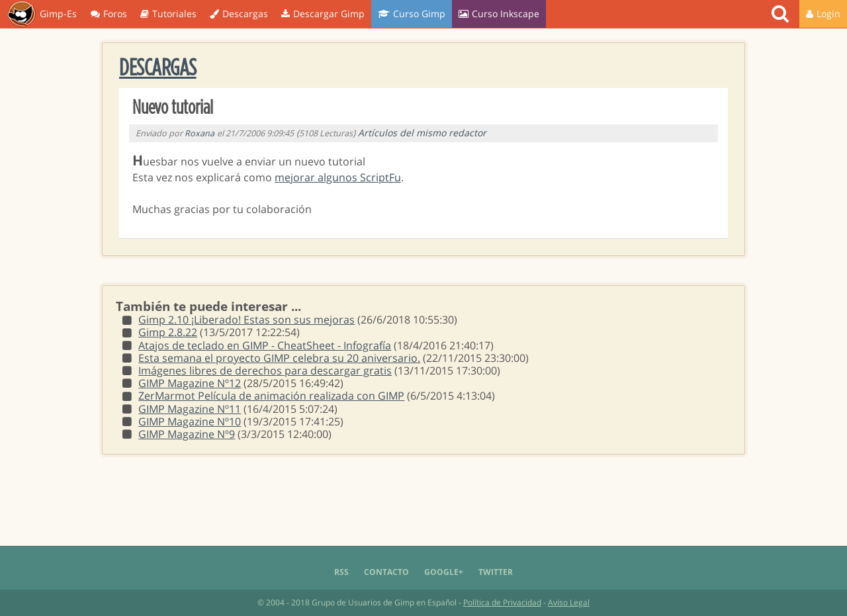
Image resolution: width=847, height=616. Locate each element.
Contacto (386, 572)
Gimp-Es (42, 15)
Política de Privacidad (502, 602)
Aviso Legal (569, 602)
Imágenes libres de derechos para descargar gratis (265, 371)
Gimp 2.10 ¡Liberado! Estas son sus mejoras (246, 320)
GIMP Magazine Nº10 (190, 421)
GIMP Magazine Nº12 (190, 383)
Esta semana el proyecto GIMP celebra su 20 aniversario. (279, 358)
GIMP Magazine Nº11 (190, 409)
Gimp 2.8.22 (168, 332)
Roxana (200, 133)
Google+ (444, 572)
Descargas (239, 14)
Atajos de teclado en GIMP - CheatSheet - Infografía (265, 345)
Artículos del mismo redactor (422, 133)
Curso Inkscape (499, 14)
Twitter (496, 572)
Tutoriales (168, 14)
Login (823, 14)
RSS (341, 572)
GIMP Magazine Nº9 (187, 434)
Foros (109, 14)
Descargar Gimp (323, 14)
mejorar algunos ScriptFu (338, 177)
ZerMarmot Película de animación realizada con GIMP (271, 396)
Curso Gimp (412, 14)
